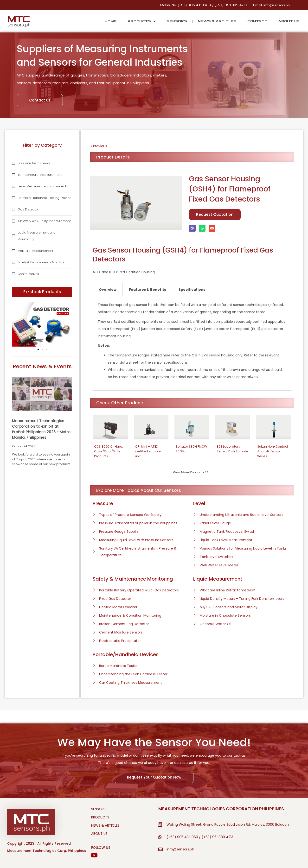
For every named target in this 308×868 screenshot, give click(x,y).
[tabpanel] (192, 343)
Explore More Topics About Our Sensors (139, 490)
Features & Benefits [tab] (148, 290)
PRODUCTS (142, 21)
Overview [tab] (108, 290)
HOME (111, 21)
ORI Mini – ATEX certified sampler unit (148, 451)
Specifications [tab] (192, 290)
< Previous (99, 146)
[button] (38, 350)
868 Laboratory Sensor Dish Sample (232, 449)
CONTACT (257, 21)
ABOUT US (289, 21)
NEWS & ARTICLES (217, 21)
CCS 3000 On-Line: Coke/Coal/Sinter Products (109, 451)
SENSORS (177, 21)
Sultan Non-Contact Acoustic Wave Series (273, 451)
